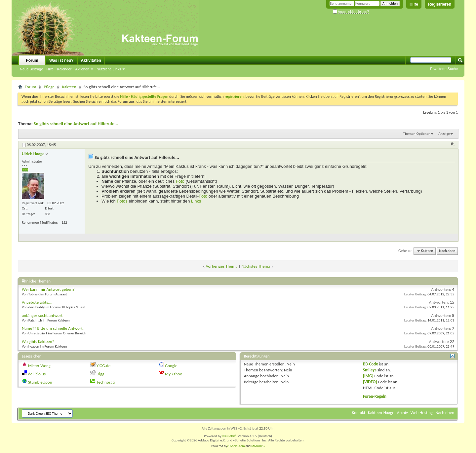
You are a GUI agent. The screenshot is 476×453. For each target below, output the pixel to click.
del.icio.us (37, 374)
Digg (100, 374)
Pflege (49, 87)
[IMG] (368, 376)
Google (171, 366)
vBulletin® (230, 436)
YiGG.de (103, 366)
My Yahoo (174, 374)
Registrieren (440, 4)
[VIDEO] (370, 382)
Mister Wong (39, 366)
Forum (32, 60)
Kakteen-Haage (381, 413)
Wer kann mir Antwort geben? (48, 289)
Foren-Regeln (375, 396)
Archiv (402, 413)
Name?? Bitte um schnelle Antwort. (53, 328)
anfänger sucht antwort (42, 315)
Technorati (106, 382)
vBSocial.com (236, 446)
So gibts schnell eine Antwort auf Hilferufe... (76, 124)
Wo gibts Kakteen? (38, 341)
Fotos (122, 201)
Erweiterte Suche (444, 69)
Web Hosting (422, 413)
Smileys (370, 370)
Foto (180, 181)
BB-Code (371, 364)
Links (196, 201)
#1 (453, 144)
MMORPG (258, 446)
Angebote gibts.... (37, 302)
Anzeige (444, 134)
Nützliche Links (109, 69)
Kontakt (359, 413)
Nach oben (447, 251)
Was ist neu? (61, 60)
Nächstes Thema (256, 266)
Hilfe (414, 4)
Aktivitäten (91, 60)
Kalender (64, 69)
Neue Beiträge (31, 69)
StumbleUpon (40, 382)
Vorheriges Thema (222, 266)
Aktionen (82, 69)
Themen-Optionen (417, 134)
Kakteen (69, 87)
